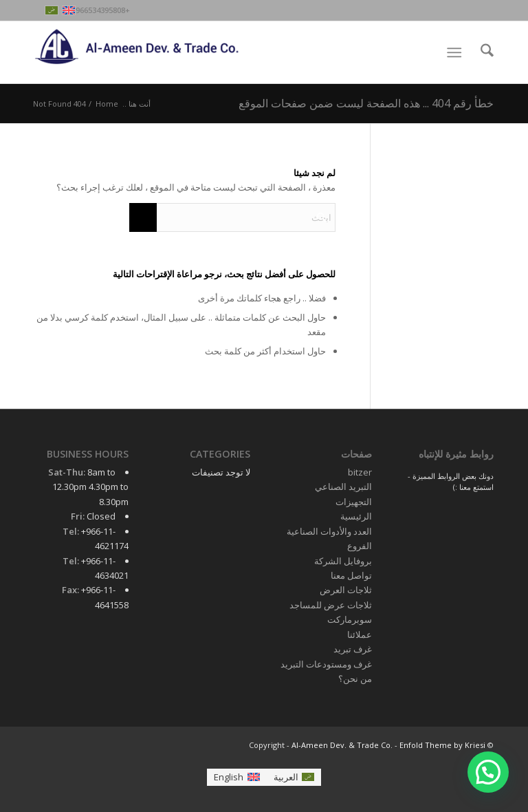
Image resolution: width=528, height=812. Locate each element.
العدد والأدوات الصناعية (329, 531)
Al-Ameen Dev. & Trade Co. (342, 745)
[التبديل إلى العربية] (294, 777)
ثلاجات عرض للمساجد (331, 605)
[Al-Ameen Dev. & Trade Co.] (137, 52)
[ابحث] (480, 52)
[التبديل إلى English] (236, 777)
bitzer (360, 472)
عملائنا (360, 634)
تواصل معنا (351, 575)
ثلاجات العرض (346, 590)
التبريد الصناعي (343, 487)
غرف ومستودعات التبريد (326, 664)
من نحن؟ (355, 679)
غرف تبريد (353, 649)
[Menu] (457, 52)
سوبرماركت (350, 619)
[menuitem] (480, 52)
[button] (488, 772)
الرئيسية (356, 516)
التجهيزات (354, 502)
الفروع (360, 546)
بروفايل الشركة (343, 561)
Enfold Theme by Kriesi (442, 745)
